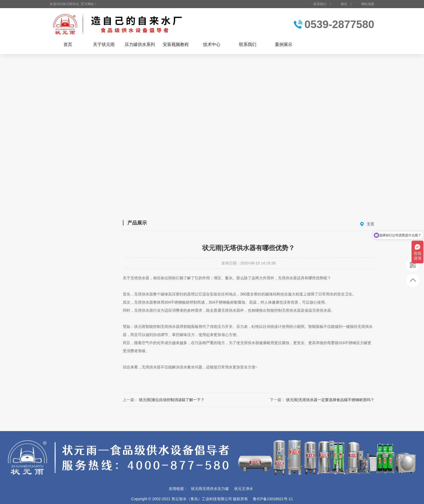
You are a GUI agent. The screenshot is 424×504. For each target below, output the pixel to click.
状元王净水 (244, 489)
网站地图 (368, 4)
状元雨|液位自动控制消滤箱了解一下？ (172, 400)
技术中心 (212, 44)
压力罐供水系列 (140, 44)
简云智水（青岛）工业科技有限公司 (202, 499)
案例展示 (284, 44)
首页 (68, 44)
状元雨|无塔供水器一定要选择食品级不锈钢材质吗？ (330, 400)
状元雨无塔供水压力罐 (210, 489)
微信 (341, 4)
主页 (370, 224)
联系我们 (320, 4)
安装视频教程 (176, 44)
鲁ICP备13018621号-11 (273, 499)
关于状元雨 (104, 44)
